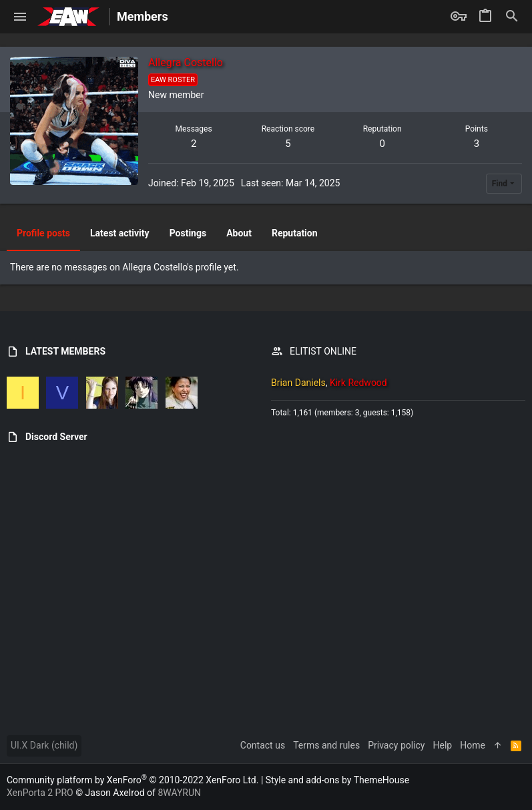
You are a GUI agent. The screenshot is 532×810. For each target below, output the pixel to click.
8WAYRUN (179, 793)
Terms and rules (326, 745)
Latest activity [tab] (120, 233)
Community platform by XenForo (132, 780)
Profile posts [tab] (43, 233)
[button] (20, 17)
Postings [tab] (188, 233)
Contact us (263, 745)
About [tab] (239, 233)
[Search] (512, 17)
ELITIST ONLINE (323, 351)
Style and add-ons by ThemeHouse (337, 780)
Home (473, 745)
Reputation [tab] (295, 233)
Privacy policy (396, 745)
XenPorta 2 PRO (40, 793)
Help (443, 745)
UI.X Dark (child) (44, 745)
